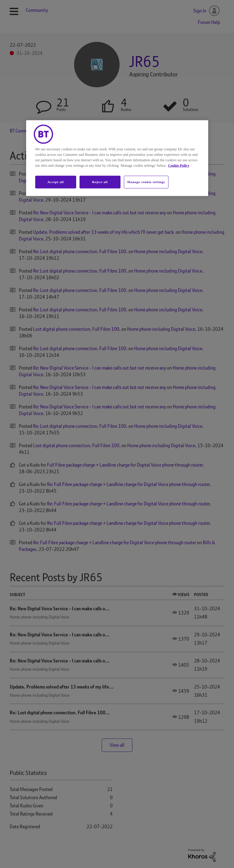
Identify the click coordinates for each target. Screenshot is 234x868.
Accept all (56, 182)
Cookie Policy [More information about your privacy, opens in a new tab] (179, 166)
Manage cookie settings (146, 182)
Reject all (100, 182)
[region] (117, 158)
